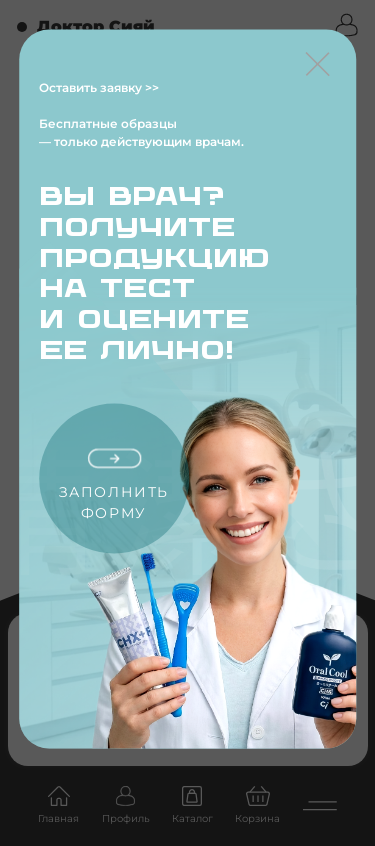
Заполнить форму (114, 486)
